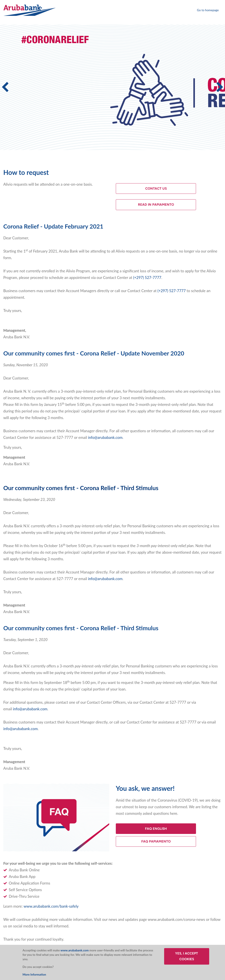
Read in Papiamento (156, 205)
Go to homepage (208, 10)
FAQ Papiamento (156, 841)
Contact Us (156, 189)
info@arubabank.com (105, 437)
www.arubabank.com (74, 950)
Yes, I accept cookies (187, 956)
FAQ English (156, 829)
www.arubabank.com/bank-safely (51, 906)
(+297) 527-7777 (147, 278)
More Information (34, 975)
